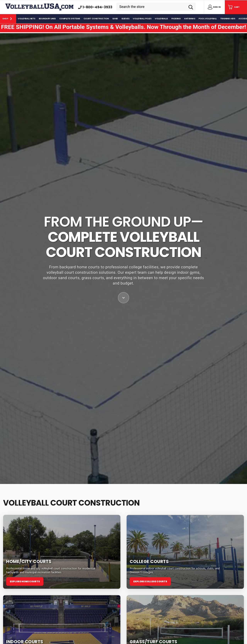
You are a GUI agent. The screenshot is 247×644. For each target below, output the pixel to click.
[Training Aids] (228, 19)
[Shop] (8, 19)
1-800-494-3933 (97, 7)
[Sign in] (213, 7)
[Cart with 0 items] (233, 7)
